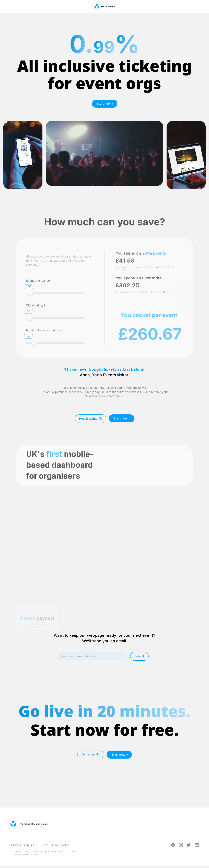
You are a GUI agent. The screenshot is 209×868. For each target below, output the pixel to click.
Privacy (55, 845)
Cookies (65, 845)
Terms (45, 845)
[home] (105, 6)
